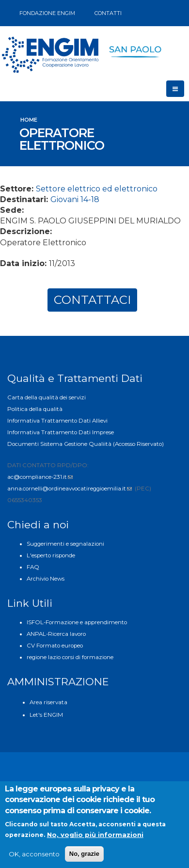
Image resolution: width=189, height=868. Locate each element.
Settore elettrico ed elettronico (97, 189)
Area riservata (48, 702)
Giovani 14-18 (75, 199)
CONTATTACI (92, 300)
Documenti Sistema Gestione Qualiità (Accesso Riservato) (86, 444)
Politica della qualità (35, 409)
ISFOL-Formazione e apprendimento (77, 622)
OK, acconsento (34, 857)
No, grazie (84, 857)
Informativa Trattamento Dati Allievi (57, 421)
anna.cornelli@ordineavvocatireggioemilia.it (70, 489)
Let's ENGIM (46, 715)
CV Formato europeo (55, 646)
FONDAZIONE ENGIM (47, 13)
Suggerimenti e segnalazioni (65, 544)
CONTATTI (108, 13)
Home (29, 120)
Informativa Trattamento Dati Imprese (61, 432)
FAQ (33, 567)
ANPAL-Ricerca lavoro (56, 634)
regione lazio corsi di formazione (70, 657)
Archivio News (46, 579)
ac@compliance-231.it (40, 477)
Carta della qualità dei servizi (47, 397)
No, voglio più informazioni (95, 838)
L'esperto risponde (51, 555)
